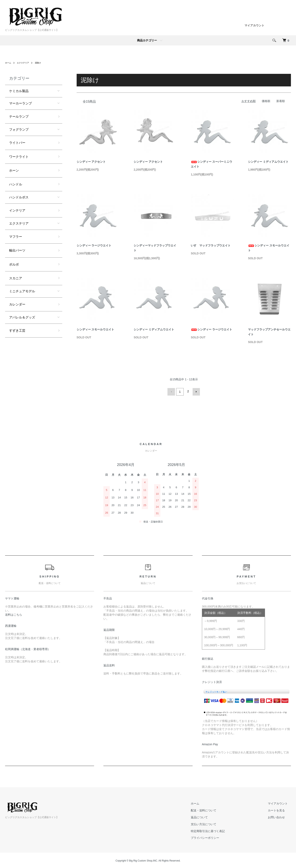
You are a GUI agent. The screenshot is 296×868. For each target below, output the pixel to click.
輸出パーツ (17, 250)
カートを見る (280, 810)
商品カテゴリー (147, 40)
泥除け (42, 63)
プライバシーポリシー (215, 837)
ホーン (14, 170)
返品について (209, 816)
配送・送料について (213, 810)
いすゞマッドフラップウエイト (211, 245)
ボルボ (14, 264)
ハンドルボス (19, 197)
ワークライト (19, 157)
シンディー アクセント (91, 162)
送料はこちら (14, 614)
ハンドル (16, 184)
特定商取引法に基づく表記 (218, 830)
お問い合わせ (280, 816)
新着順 (281, 101)
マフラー (16, 237)
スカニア (16, 278)
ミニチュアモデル (22, 291)
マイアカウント (254, 25)
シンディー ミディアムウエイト (268, 162)
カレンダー (17, 304)
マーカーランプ (20, 103)
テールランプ (19, 117)
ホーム (9, 63)
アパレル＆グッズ (22, 317)
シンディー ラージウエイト (94, 245)
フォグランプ (19, 130)
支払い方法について (213, 823)
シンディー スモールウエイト (95, 329)
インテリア (17, 210)
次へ (195, 391)
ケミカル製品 (19, 91)
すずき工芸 (17, 331)
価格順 (266, 101)
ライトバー (17, 143)
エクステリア (25, 63)
